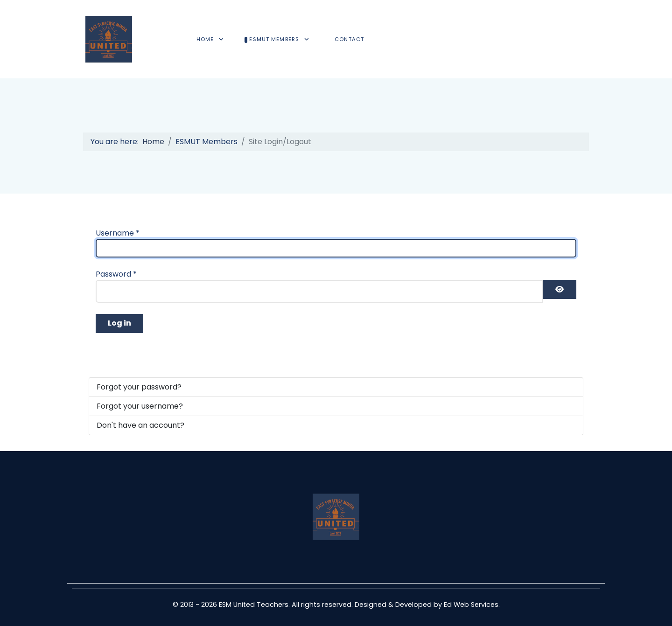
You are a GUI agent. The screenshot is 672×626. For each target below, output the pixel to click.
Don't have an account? (140, 425)
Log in (119, 323)
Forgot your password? (139, 387)
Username (118, 233)
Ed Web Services (471, 605)
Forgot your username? (140, 406)
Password (116, 274)
